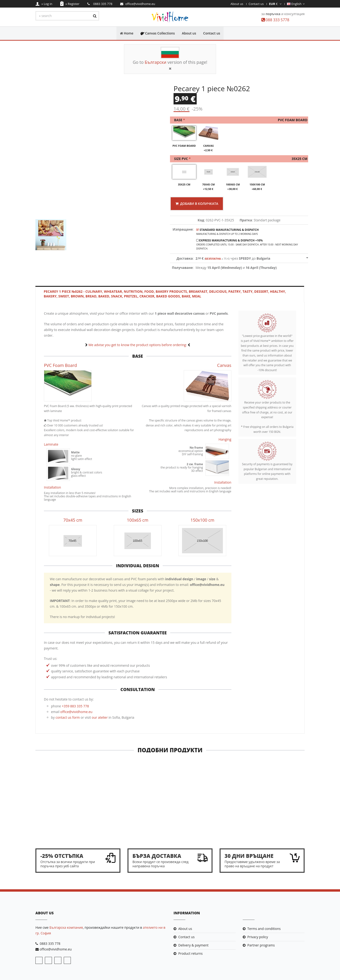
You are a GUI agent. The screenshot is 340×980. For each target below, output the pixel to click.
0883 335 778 (50, 944)
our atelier (100, 718)
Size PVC (240, 159)
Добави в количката (197, 204)
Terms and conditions (264, 929)
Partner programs (261, 945)
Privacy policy (258, 937)
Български (156, 62)
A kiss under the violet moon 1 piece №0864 (205, 826)
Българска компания (66, 928)
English (296, 4)
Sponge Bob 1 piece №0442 (135, 824)
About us (237, 4)
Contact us (256, 4)
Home (127, 33)
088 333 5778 (277, 20)
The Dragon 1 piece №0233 (274, 824)
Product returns (190, 954)
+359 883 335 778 (75, 706)
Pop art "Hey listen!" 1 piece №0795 (66, 826)
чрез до (233, 259)
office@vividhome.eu (76, 712)
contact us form (68, 718)
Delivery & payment (193, 945)
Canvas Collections (158, 33)
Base (240, 120)
